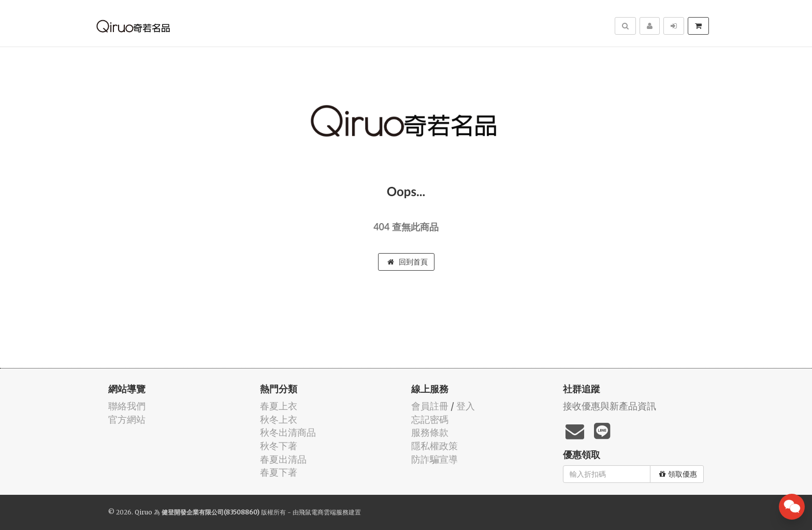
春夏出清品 (283, 459)
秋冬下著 (279, 446)
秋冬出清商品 (288, 432)
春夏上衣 (279, 406)
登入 (466, 406)
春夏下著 (279, 472)
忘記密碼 (430, 419)
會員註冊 (430, 406)
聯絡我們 (127, 406)
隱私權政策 (434, 446)
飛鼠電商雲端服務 (324, 512)
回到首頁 (408, 262)
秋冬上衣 (279, 419)
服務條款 (430, 432)
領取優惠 (678, 474)
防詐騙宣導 (434, 459)
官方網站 (127, 419)
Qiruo (143, 512)
